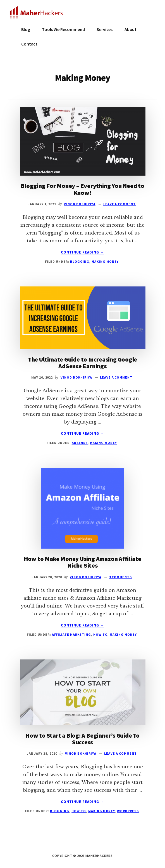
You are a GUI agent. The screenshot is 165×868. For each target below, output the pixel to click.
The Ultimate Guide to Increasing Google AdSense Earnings (82, 363)
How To (101, 634)
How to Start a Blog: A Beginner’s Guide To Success (82, 739)
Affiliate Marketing (71, 634)
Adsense (80, 443)
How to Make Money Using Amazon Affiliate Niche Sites (82, 562)
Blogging (80, 261)
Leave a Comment (119, 204)
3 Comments (121, 577)
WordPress (128, 811)
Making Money (105, 261)
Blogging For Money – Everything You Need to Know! (82, 189)
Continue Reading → (83, 252)
